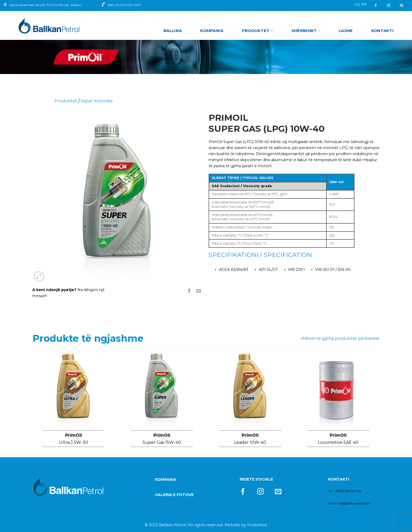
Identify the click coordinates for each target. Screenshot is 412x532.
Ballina (173, 31)
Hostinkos (257, 525)
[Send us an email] (401, 6)
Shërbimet (306, 31)
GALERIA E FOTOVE (174, 495)
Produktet (257, 31)
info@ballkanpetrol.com (354, 503)
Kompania (212, 31)
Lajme (346, 31)
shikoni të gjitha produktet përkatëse (340, 338)
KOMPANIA (166, 480)
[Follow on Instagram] (389, 6)
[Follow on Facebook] (378, 6)
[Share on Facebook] (189, 291)
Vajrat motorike (97, 101)
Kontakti (382, 31)
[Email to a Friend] (199, 291)
